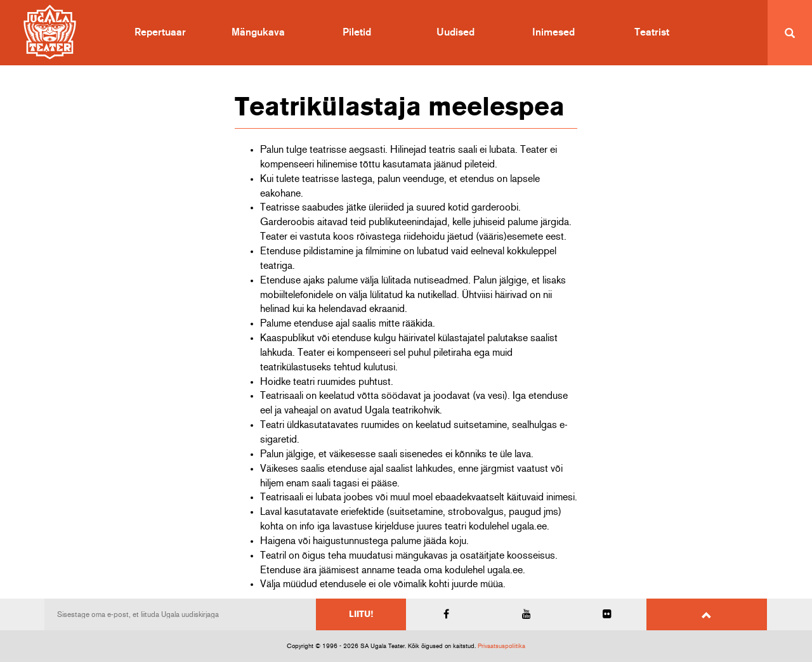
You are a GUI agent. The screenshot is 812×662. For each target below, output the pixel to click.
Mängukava (258, 32)
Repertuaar (160, 32)
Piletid (357, 32)
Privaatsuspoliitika (501, 646)
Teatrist (652, 32)
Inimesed (553, 32)
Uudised (455, 32)
